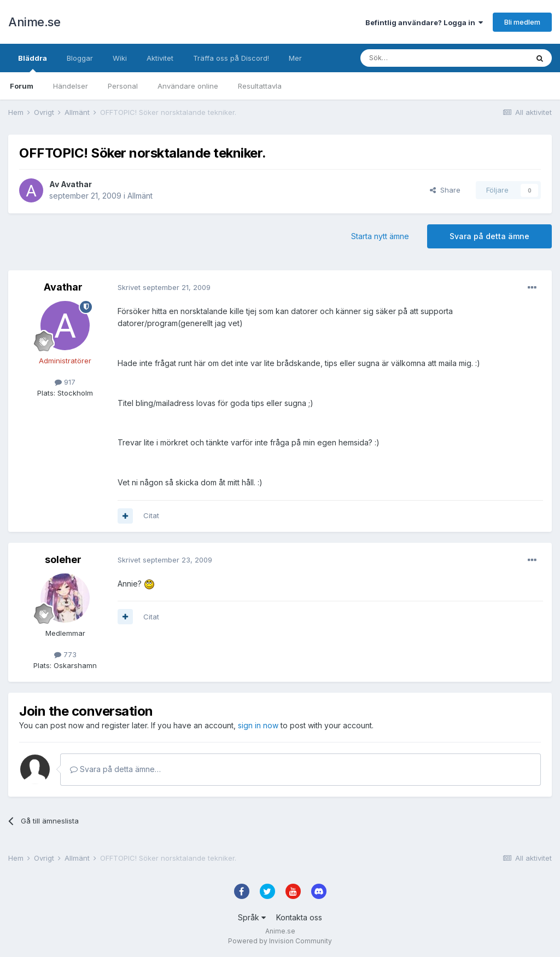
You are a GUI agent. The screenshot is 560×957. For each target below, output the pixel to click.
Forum (22, 86)
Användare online (188, 86)
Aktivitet (160, 58)
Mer (295, 58)
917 (65, 382)
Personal (123, 86)
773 (65, 654)
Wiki (120, 58)
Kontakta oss (299, 917)
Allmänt (140, 196)
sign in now (258, 725)
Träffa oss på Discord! (231, 58)
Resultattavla (260, 86)
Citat (151, 515)
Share (445, 190)
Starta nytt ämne (380, 236)
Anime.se (34, 22)
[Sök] (415, 58)
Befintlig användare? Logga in (424, 22)
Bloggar (80, 58)
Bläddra (33, 63)
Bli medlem (522, 22)
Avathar (76, 184)
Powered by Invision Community (280, 941)
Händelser (71, 86)
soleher (63, 559)
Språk (252, 917)
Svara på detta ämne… (115, 769)
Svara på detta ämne (489, 236)
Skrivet (164, 287)
